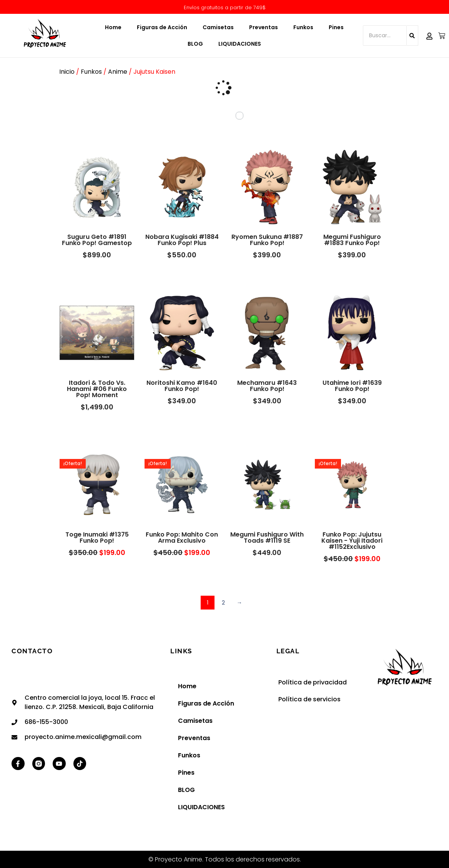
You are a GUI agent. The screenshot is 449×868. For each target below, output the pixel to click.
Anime (118, 72)
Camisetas (218, 27)
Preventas (264, 27)
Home (113, 27)
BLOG (195, 44)
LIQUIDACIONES (240, 44)
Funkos (303, 27)
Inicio (67, 72)
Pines (336, 27)
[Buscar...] (385, 36)
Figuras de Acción (162, 27)
